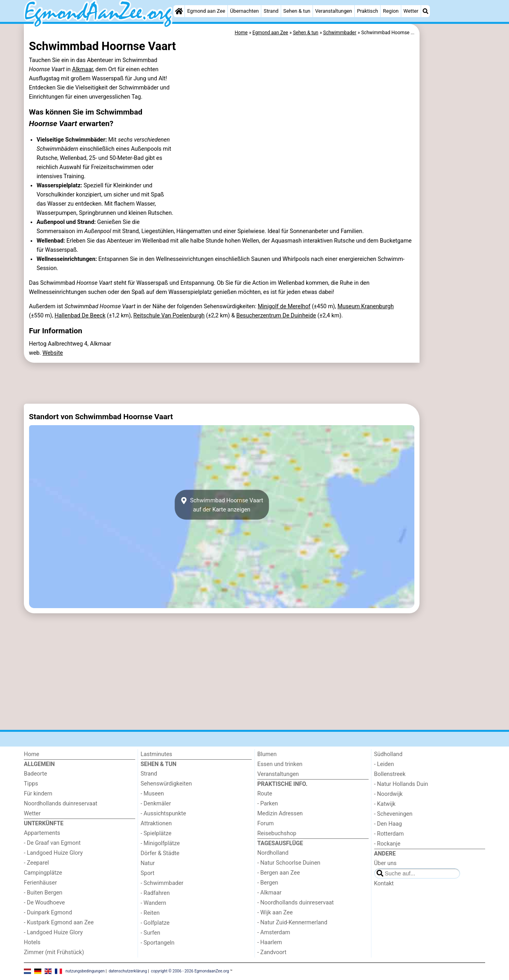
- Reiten (150, 913)
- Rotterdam (389, 834)
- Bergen (268, 883)
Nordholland (273, 853)
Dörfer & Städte (160, 853)
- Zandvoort (272, 952)
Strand (271, 11)
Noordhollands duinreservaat (61, 804)
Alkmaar (82, 69)
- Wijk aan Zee (275, 913)
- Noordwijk (389, 794)
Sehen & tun (297, 11)
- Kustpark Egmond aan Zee (59, 923)
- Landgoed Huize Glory (53, 853)
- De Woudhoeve (44, 903)
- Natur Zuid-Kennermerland (292, 923)
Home (32, 754)
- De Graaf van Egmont (52, 843)
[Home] (179, 11)
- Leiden (384, 764)
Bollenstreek (390, 774)
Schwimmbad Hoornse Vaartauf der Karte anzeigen (221, 505)
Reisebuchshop (277, 833)
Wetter (411, 11)
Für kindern (38, 794)
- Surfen (151, 933)
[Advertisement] (453, 207)
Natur (148, 863)
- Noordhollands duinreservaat (295, 903)
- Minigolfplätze (160, 843)
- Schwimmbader (162, 883)
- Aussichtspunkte (163, 814)
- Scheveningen (393, 814)
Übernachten (244, 11)
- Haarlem (270, 942)
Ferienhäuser (40, 883)
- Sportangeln (158, 943)
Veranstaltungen (333, 11)
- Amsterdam (274, 932)
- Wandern (153, 903)
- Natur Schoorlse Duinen (289, 863)
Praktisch (368, 11)
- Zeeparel (36, 863)
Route (265, 794)
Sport (148, 873)
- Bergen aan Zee (279, 873)
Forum (265, 823)
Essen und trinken (280, 764)
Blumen (267, 754)
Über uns (386, 863)
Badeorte (35, 774)
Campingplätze (43, 873)
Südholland (389, 754)
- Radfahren (155, 893)
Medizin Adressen (280, 814)
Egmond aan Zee (206, 11)
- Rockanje (387, 844)
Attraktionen (156, 823)
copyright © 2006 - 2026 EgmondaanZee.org (190, 971)
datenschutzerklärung (128, 971)
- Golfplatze (155, 923)
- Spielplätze (156, 833)
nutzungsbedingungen (85, 971)
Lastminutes (156, 754)
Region (391, 11)
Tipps (31, 784)
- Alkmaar (269, 893)
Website (53, 353)
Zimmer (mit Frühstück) (54, 952)
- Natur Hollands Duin (401, 784)
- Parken (268, 804)
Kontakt (384, 884)
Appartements (42, 833)
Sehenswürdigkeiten (166, 784)
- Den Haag (388, 824)
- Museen (153, 794)
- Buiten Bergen (43, 893)
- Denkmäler (156, 804)
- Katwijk (385, 804)
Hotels (32, 942)
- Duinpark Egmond (48, 913)
